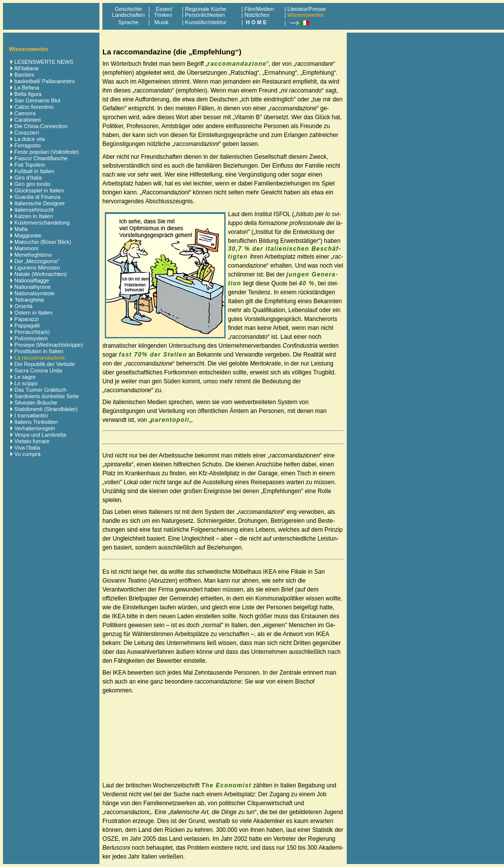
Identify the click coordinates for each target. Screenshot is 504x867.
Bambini (24, 75)
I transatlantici (31, 415)
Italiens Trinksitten (36, 422)
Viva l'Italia (27, 448)
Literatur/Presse (307, 9)
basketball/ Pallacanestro (45, 81)
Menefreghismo (33, 255)
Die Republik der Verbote (45, 364)
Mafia (21, 229)
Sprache (128, 22)
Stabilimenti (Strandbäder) (46, 409)
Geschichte (128, 9)
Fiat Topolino (30, 165)
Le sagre (25, 377)
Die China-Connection (41, 126)
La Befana (27, 88)
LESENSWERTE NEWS (44, 62)
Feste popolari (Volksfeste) (46, 152)
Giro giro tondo (32, 184)
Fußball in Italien (34, 171)
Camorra (25, 113)
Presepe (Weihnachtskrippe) (49, 345)
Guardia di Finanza (37, 197)
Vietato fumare (32, 441)
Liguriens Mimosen (37, 268)
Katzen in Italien (34, 216)
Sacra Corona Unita (38, 370)
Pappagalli (27, 325)
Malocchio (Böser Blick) (43, 242)
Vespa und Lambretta (40, 435)
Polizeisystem (31, 338)
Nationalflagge (32, 280)
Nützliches (257, 15)
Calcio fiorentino (34, 107)
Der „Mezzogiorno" (37, 261)
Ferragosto (27, 145)
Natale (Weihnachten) (41, 274)
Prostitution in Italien (39, 351)
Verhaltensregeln (35, 428)
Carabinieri (27, 120)
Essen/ (164, 9)
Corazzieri (27, 133)
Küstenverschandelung (42, 223)
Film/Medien (259, 9)
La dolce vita (30, 139)
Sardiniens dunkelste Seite (46, 396)
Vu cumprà (27, 454)
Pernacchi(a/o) (32, 332)
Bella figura (28, 94)
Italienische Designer (40, 203)
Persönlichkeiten (205, 15)
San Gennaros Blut (37, 100)
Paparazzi (26, 319)
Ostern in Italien (33, 313)
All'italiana (26, 68)
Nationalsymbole (34, 293)
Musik (161, 22)
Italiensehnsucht (34, 210)
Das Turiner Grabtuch (40, 390)
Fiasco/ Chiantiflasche (41, 158)
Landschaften (128, 15)
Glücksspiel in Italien (39, 190)
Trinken (162, 15)
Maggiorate (28, 235)
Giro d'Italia (28, 178)
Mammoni (26, 248)
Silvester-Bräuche (36, 403)
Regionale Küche (206, 9)
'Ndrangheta (29, 300)
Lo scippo (26, 383)
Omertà (23, 306)
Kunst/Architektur (206, 22)
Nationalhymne (32, 287)
